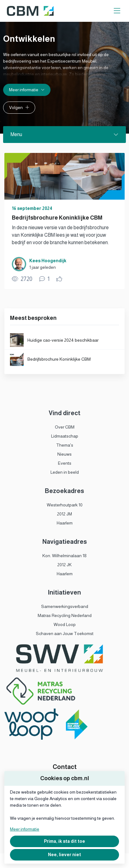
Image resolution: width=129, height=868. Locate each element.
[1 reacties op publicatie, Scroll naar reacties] (44, 279)
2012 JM (64, 514)
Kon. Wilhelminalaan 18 (64, 556)
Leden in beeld (65, 472)
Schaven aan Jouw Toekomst (65, 633)
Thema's (65, 445)
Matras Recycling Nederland (65, 615)
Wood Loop (65, 624)
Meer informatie (25, 829)
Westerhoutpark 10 (65, 505)
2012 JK (64, 565)
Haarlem (65, 523)
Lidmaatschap (65, 436)
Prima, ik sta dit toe (64, 841)
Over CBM (65, 427)
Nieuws (64, 454)
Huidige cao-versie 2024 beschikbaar (63, 340)
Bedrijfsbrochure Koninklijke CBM (57, 218)
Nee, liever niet (64, 855)
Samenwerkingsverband (65, 606)
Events (65, 463)
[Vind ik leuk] (60, 279)
